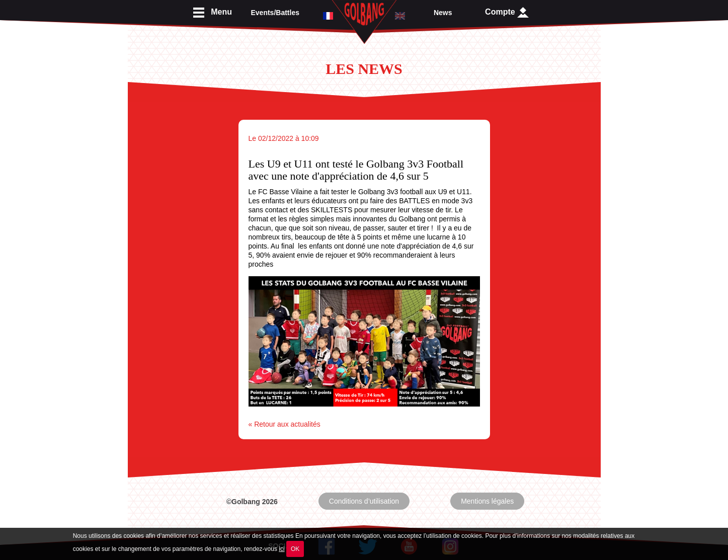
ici (281, 549)
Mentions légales (487, 501)
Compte (507, 12)
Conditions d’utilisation (364, 501)
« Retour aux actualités (285, 424)
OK (295, 549)
